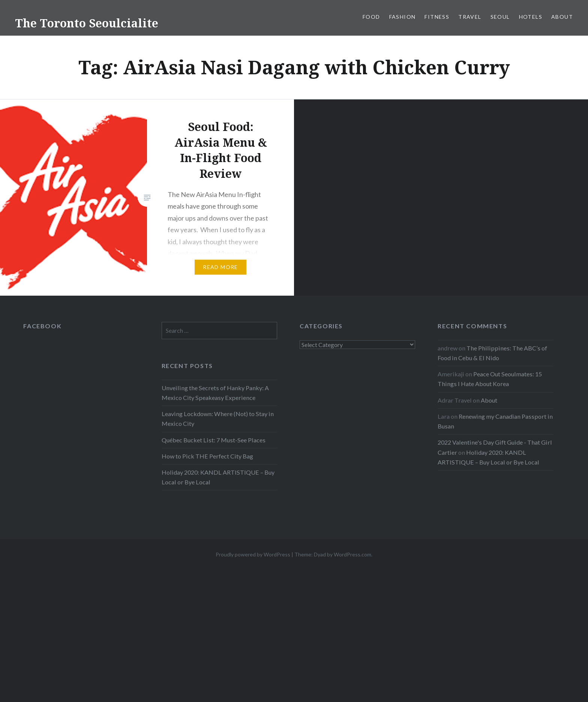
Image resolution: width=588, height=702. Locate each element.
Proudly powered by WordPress (253, 554)
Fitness (437, 17)
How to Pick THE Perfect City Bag (207, 456)
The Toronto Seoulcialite (87, 23)
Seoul (500, 17)
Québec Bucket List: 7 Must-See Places (214, 440)
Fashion (403, 17)
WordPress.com (352, 554)
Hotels (531, 17)
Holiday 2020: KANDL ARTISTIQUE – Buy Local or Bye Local (218, 477)
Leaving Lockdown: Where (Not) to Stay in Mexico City (218, 419)
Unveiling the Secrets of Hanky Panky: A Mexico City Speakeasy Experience (215, 393)
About (562, 17)
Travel (470, 17)
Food (371, 17)
